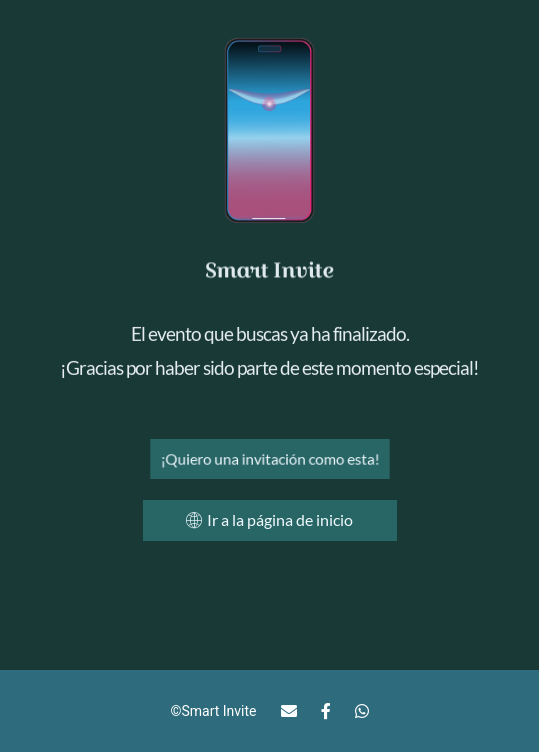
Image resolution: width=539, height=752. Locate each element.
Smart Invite (218, 711)
